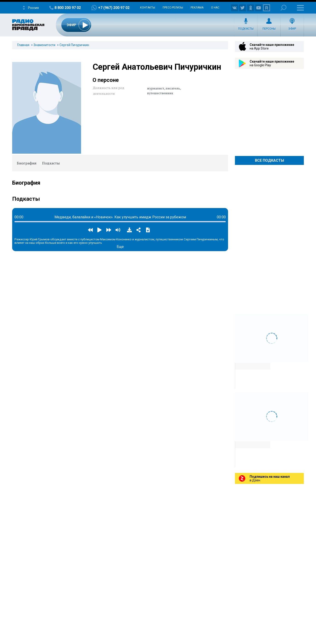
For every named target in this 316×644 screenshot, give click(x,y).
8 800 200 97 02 (68, 8)
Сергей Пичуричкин (74, 45)
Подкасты (246, 29)
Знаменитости (44, 45)
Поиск (284, 8)
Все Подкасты (269, 160)
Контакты (148, 8)
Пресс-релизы (173, 8)
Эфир (292, 29)
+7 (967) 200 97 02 (114, 8)
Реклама (197, 8)
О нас (215, 8)
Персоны (269, 29)
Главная (23, 45)
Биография (27, 163)
